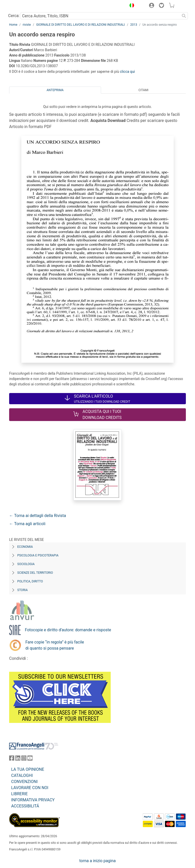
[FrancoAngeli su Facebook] (12, 759)
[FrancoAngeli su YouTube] (30, 759)
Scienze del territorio (35, 573)
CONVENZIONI (24, 782)
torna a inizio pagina (97, 861)
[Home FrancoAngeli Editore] (26, 6)
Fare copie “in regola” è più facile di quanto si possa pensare (55, 645)
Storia (22, 590)
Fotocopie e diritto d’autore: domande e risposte (68, 630)
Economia (25, 547)
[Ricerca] (184, 16)
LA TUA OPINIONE (28, 769)
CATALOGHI (22, 775)
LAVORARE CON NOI (30, 788)
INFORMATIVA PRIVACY (33, 800)
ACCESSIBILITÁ (25, 806)
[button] (131, 6)
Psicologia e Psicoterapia (38, 555)
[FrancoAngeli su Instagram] (24, 759)
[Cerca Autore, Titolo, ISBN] (100, 16)
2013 (134, 25)
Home (13, 25)
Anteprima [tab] (55, 90)
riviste (27, 25)
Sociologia (26, 564)
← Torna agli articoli (27, 524)
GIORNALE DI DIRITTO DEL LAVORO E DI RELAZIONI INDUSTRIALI (80, 25)
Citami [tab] (143, 90)
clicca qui (127, 72)
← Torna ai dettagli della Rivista (38, 516)
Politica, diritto (30, 581)
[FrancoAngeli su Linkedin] (18, 759)
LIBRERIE (19, 794)
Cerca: (14, 16)
